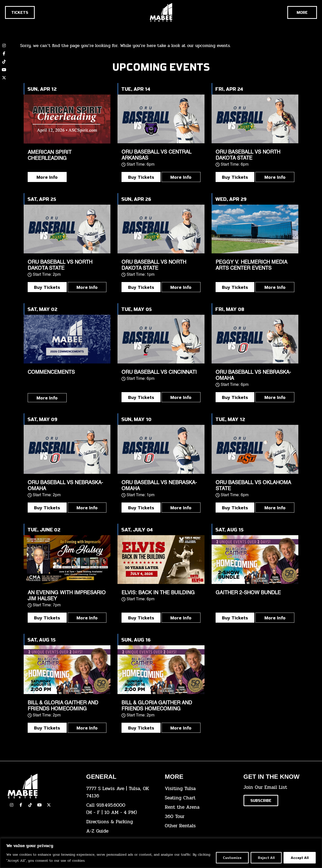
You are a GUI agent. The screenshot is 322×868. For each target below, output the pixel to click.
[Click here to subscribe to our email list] (261, 801)
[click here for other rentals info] (200, 826)
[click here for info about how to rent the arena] (200, 807)
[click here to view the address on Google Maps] (122, 792)
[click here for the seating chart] (200, 798)
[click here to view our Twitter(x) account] (49, 805)
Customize (230, 858)
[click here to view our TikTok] (30, 805)
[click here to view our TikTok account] (4, 62)
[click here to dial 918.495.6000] (122, 809)
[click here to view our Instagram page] (12, 805)
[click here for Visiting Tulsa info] (200, 789)
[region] (161, 853)
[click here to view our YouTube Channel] (39, 805)
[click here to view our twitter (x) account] (4, 78)
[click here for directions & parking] (122, 822)
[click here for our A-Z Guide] (122, 831)
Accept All (299, 858)
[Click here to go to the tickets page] (20, 12)
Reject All (265, 858)
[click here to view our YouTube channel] (4, 70)
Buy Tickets (141, 177)
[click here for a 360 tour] (200, 817)
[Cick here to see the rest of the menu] (302, 12)
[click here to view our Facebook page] (4, 54)
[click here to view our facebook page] (21, 805)
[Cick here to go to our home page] (43, 786)
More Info (47, 177)
